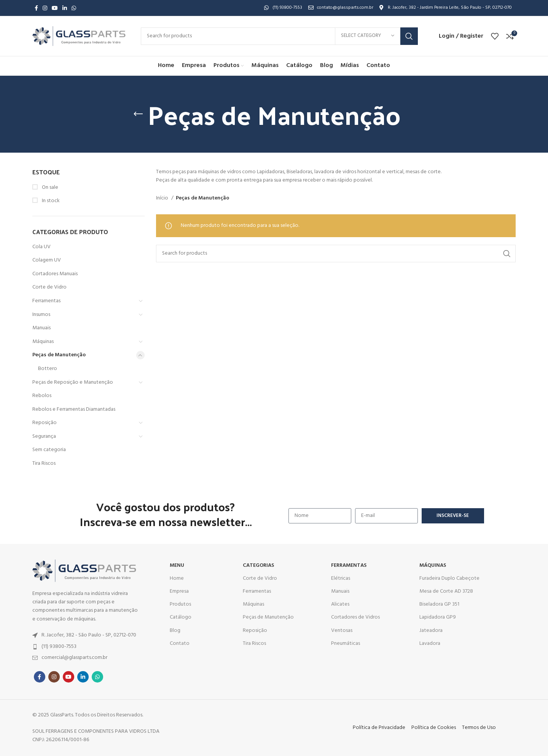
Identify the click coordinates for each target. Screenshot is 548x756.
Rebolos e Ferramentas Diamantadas (74, 409)
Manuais (41, 328)
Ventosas (342, 631)
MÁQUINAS (433, 565)
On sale (49, 188)
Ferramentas (46, 301)
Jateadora (431, 631)
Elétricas (341, 578)
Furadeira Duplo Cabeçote (449, 578)
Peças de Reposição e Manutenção (73, 382)
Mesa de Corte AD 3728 (446, 591)
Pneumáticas (346, 644)
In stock (50, 201)
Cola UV (41, 247)
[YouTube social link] (55, 8)
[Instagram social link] (45, 8)
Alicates (340, 604)
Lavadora (430, 644)
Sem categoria (49, 450)
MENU (177, 565)
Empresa (179, 591)
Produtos (180, 604)
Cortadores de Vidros (355, 617)
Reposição (45, 423)
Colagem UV (47, 260)
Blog (175, 631)
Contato (180, 644)
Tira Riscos (44, 463)
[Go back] (138, 114)
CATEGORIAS (258, 565)
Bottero (48, 369)
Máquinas (43, 342)
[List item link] (87, 635)
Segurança (44, 436)
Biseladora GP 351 (439, 604)
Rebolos (42, 396)
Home (177, 578)
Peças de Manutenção (59, 355)
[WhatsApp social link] (74, 8)
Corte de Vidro (49, 287)
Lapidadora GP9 (438, 617)
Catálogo (181, 617)
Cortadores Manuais (55, 274)
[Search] (279, 36)
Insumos (41, 315)
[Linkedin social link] (65, 8)
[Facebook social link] (36, 8)
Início (163, 198)
